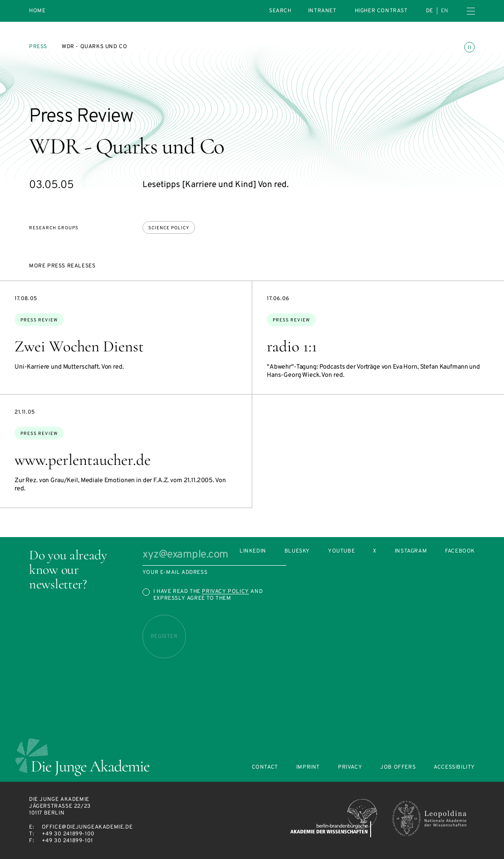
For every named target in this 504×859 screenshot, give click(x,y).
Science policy (169, 228)
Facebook (460, 551)
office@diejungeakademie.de (87, 827)
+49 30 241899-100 (68, 834)
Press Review (39, 320)
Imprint (308, 768)
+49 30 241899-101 (67, 841)
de (430, 11)
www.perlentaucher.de (83, 460)
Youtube (341, 551)
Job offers (398, 768)
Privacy (350, 768)
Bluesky (297, 551)
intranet (322, 11)
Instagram (411, 551)
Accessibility (454, 768)
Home (37, 11)
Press (38, 47)
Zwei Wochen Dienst (79, 346)
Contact (265, 768)
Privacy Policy (225, 592)
